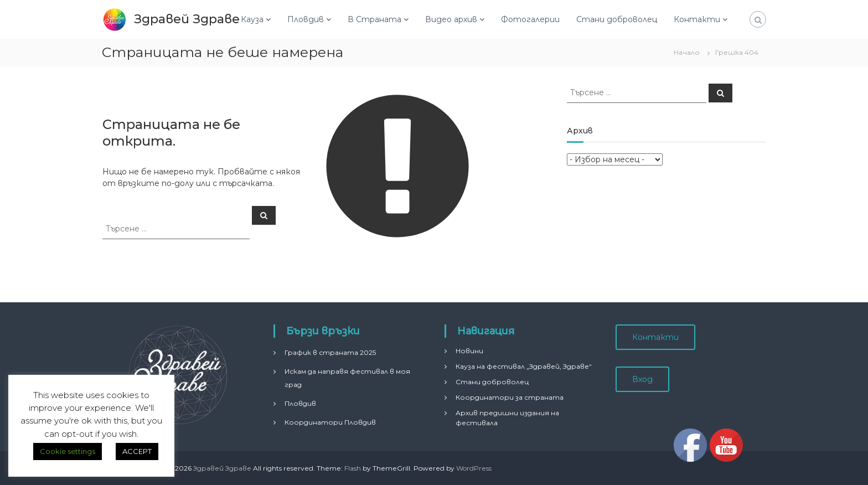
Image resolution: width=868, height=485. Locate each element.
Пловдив (306, 19)
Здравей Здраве (187, 19)
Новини (469, 351)
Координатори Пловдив (330, 422)
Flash (353, 468)
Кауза (252, 19)
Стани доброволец (617, 19)
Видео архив (451, 19)
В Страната (374, 19)
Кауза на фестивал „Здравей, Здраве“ (524, 366)
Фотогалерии (530, 19)
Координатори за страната (510, 397)
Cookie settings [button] (68, 451)
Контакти (697, 19)
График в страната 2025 (330, 352)
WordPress (474, 468)
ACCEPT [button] (137, 451)
